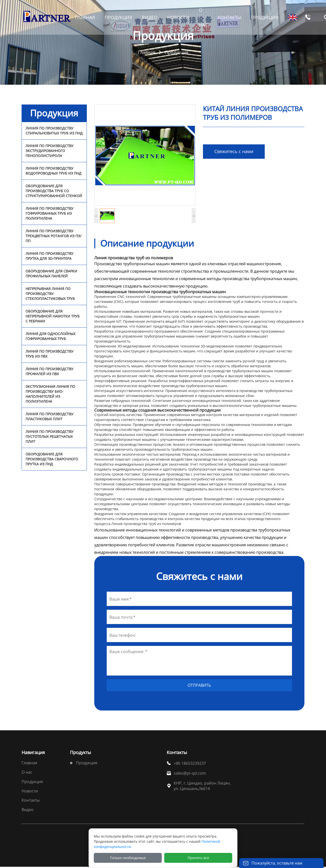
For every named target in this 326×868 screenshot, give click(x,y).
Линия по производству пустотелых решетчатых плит (49, 436)
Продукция (177, 52)
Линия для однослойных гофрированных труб (50, 336)
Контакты (31, 800)
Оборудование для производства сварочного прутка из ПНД (52, 459)
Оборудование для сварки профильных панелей (51, 274)
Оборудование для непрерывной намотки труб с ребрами (53, 316)
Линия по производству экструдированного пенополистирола (49, 151)
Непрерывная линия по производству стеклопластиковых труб (50, 294)
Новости (30, 791)
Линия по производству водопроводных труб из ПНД (53, 171)
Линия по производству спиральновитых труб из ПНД (54, 131)
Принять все (198, 858)
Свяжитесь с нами (234, 151)
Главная (147, 52)
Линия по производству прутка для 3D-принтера (49, 256)
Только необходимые (128, 858)
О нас (27, 772)
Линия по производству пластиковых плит (49, 416)
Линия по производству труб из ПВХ (49, 354)
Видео (28, 810)
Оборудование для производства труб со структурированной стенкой (54, 191)
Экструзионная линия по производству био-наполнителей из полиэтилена (50, 394)
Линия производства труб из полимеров (146, 524)
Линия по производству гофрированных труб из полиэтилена (49, 213)
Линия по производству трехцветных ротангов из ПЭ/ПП (53, 236)
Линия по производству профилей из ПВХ (49, 371)
